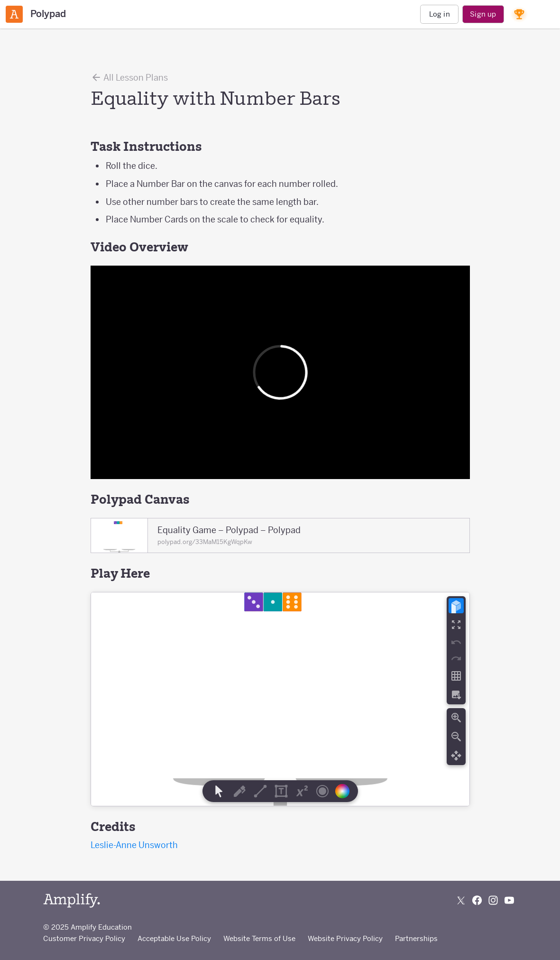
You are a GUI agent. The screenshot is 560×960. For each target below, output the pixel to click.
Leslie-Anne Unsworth (134, 845)
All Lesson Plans (129, 77)
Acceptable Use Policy (174, 938)
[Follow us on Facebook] (477, 900)
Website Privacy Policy (345, 938)
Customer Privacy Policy (84, 938)
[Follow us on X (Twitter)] (461, 900)
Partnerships (416, 938)
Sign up (483, 14)
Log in (440, 14)
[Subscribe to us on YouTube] (509, 900)
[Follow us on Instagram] (493, 900)
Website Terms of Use (259, 938)
